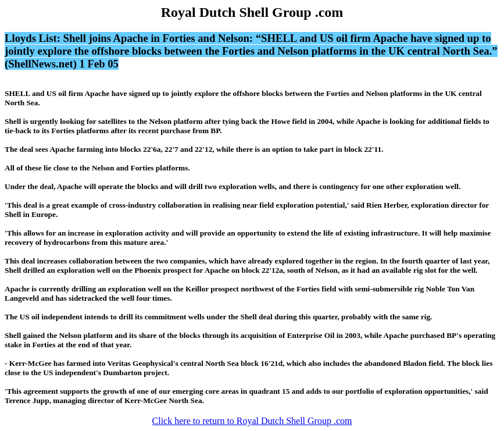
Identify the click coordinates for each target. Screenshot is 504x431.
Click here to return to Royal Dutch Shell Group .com (252, 421)
